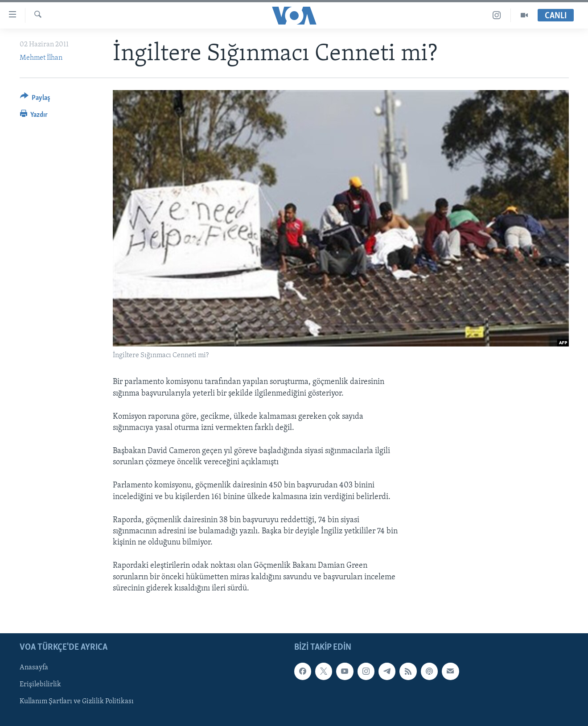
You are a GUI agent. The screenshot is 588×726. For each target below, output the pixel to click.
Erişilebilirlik (40, 685)
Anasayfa (34, 668)
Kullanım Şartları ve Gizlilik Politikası (77, 701)
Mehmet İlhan (41, 58)
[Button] (35, 99)
